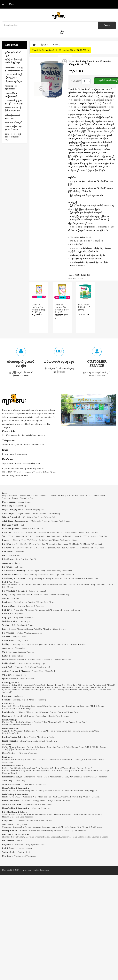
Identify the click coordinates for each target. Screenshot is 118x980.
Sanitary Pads (24, 852)
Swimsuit (30, 610)
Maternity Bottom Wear (72, 791)
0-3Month (73, 533)
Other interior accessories (35, 785)
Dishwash (88, 777)
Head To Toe (18, 585)
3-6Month (30, 533)
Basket (5, 768)
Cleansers (7, 827)
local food (22, 750)
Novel (111, 685)
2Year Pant (97, 544)
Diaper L (24, 498)
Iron (40, 760)
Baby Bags (20, 567)
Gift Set (103, 536)
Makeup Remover (37, 831)
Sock (40, 529)
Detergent (41, 591)
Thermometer (33, 741)
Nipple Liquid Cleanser (38, 712)
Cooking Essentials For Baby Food (74, 706)
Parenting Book (99, 685)
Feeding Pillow (41, 722)
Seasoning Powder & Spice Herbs (62, 747)
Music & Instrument (44, 660)
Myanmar (56, 688)
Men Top (78, 797)
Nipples (22, 712)
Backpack (18, 696)
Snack (42, 747)
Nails (20, 841)
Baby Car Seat (19, 637)
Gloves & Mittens (29, 529)
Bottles (53, 712)
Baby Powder (83, 585)
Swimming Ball (43, 610)
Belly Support (91, 791)
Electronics (20, 648)
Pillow (30, 645)
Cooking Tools (84, 768)
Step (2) (56, 45)
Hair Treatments (37, 837)
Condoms (96, 797)
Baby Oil (95, 585)
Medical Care (8, 817)
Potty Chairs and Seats (20, 595)
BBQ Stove (57, 771)
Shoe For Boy (22, 559)
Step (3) (34, 700)
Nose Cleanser (16, 815)
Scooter (13, 629)
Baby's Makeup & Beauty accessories (45, 579)
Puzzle (31, 660)
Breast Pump (68, 722)
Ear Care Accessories (26, 817)
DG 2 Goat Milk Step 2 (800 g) (84, 307)
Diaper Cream (24, 502)
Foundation (81, 831)
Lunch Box (66, 731)
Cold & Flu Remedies (61, 815)
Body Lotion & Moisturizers (40, 821)
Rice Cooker (49, 760)
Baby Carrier (23, 641)
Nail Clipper (33, 571)
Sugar (102, 747)
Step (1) (16, 700)
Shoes (35, 805)
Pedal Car (38, 629)
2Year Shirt (41, 533)
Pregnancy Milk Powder (59, 801)
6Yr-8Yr (95, 533)
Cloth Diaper (98, 496)
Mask (43, 741)
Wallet (87, 797)
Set (23, 525)
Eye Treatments (69, 827)
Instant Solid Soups (23, 709)
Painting (19, 667)
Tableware (84, 771)
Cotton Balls (51, 517)
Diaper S (23, 496)
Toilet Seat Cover (40, 595)
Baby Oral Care (48, 571)
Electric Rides (51, 629)
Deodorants (20, 821)
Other (22, 741)
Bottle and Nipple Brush (68, 712)
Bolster (74, 645)
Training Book (53, 685)
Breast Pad (80, 722)
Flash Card (50, 671)
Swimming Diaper (10, 498)
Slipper (28, 805)
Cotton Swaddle (39, 514)
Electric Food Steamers (58, 716)
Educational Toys (63, 660)
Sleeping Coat (19, 645)
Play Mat (19, 614)
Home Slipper (46, 805)
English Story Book (46, 690)
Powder (24, 831)
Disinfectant (77, 777)
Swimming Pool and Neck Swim (66, 610)
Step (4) (43, 700)
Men (43, 845)
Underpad (36, 521)
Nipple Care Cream (23, 722)
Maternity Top (9, 791)
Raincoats (19, 552)
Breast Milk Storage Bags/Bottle (17, 725)
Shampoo (6, 585)
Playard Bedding (28, 602)
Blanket (83, 645)
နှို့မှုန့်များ (44, 45)
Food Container (43, 768)
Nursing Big (8, 722)
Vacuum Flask (69, 768)
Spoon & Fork (54, 731)
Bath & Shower (25, 848)
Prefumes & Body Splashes (27, 845)
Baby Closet (49, 602)
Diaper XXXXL (83, 496)
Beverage (21, 747)
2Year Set (78, 536)
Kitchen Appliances (42, 771)
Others (33, 498)
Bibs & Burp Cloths (11, 733)
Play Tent (19, 618)
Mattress (66, 645)
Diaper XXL (55, 496)
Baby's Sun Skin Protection (49, 585)
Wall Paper (25, 622)
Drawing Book (63, 690)
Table (16, 602)
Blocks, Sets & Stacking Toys (32, 664)
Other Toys (21, 675)
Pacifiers (43, 737)
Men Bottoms (45, 797)
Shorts (17, 563)
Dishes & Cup (92, 731)
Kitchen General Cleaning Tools (17, 771)
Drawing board (43, 667)
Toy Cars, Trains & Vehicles (21, 652)
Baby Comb (93, 579)
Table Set (41, 731)
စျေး (4, 4)
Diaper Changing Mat (34, 510)
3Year (82, 533)
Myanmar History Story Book (37, 688)
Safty (5, 815)
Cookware (56, 768)
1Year (17, 533)
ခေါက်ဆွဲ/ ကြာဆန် (9, 750)
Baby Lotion (106, 585)
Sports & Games (27, 679)
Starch (47, 777)
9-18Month (44, 540)
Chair (40, 602)
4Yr (23, 533)
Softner (32, 591)
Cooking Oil (32, 747)
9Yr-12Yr (63, 533)
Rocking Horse (25, 629)
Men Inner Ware (30, 797)
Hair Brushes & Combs (98, 837)
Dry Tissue (39, 517)
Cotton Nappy (54, 514)
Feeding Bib (78, 731)
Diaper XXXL (69, 496)
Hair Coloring (79, 837)
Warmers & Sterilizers (25, 731)
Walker (20, 633)
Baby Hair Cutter (64, 571)
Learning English (81, 688)
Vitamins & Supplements (35, 801)
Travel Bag (20, 781)
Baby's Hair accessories (75, 579)
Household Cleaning (60, 777)
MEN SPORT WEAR (12, 797)
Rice (4, 706)
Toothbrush (20, 856)
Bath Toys (55, 575)
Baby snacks (36, 706)
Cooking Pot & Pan (83, 760)
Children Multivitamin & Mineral (88, 815)
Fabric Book (30, 690)
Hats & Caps (14, 556)
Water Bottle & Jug (99, 771)
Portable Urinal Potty (60, 595)
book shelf (7, 692)
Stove (102, 760)
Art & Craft (30, 667)
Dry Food (33, 750)
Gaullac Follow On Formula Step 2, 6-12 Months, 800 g (62, 311)
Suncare (36, 827)
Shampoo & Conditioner (13, 837)
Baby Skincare (69, 585)
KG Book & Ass (25, 685)
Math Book (67, 688)
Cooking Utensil (10, 773)
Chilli (96, 747)
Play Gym (29, 618)
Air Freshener (101, 777)
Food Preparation (64, 760)
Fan (34, 760)
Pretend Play (37, 671)
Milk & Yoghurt (98, 706)
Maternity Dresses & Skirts (48, 791)
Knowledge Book (98, 688)
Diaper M (32, 496)
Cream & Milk (85, 747)
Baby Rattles (17, 656)
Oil (27, 837)
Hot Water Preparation (21, 760)
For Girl (34, 559)
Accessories (8, 762)
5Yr (88, 533)
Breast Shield (55, 722)
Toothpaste (31, 856)
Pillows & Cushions (28, 753)
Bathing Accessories (39, 575)
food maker (41, 716)
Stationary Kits (9, 685)
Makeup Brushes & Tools (58, 831)
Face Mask (56, 827)
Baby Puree (7, 709)
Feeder (52, 737)
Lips (73, 831)
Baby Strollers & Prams (23, 625)
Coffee (5, 747)
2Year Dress (73, 548)
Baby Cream (8, 587)
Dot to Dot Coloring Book (83, 690)
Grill (95, 760)
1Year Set (94, 536)
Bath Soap (30, 585)
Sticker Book (85, 685)
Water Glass (19, 610)
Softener (38, 777)
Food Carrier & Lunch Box (22, 768)
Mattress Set (54, 645)
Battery (5, 760)
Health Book (17, 690)
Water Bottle (8, 731)
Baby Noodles (50, 706)
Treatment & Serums (22, 827)
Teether (33, 737)
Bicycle (62, 629)
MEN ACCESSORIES (63, 797)
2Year (23, 540)
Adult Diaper (64, 521)
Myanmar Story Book (12, 688)
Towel (25, 575)
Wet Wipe (27, 517)
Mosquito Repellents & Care (37, 815)
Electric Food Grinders (24, 716)
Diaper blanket (23, 514)
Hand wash (52, 741)
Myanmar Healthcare (41, 808)
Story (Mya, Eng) (70, 685)
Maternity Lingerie (25, 791)
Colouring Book (104, 690)
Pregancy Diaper (49, 521)
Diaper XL (43, 496)
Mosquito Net (41, 645)
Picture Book (39, 685)
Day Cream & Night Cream (90, 827)
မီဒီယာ (12, 4)
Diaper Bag (21, 506)
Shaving (45, 827)
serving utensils (71, 771)
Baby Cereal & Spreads (18, 706)
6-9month (52, 533)
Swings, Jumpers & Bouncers (31, 606)
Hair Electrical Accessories (59, 837)
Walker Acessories (34, 633)
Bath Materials (67, 575)
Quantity (76, 81)
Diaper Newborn (10, 496)
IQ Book (6, 690)
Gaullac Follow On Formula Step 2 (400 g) (39, 309)
